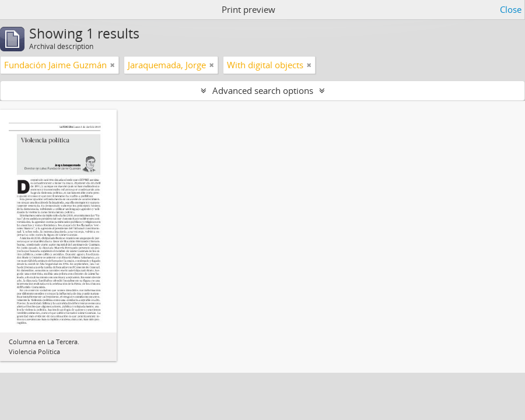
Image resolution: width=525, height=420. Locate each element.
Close (511, 9)
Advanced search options (263, 90)
